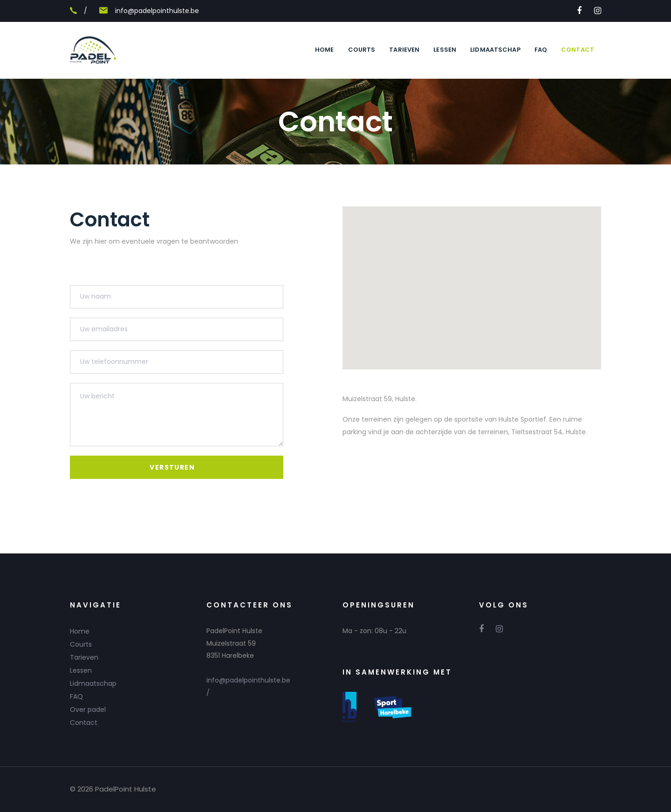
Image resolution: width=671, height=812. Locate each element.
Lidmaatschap (93, 683)
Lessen (81, 670)
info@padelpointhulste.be (157, 11)
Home (80, 631)
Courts (81, 644)
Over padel (88, 710)
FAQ (76, 696)
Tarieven (84, 657)
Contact (84, 723)
